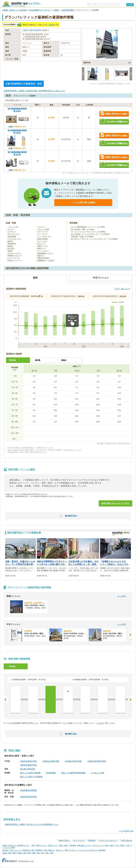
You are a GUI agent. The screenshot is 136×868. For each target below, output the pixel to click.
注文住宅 (5, 850)
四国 (38, 853)
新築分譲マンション (84, 845)
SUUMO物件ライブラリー (40, 10)
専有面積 (12, 360)
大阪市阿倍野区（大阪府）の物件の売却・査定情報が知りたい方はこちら (34, 91)
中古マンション (98, 845)
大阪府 (56, 10)
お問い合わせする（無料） (114, 114)
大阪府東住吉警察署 (28, 790)
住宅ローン (60, 850)
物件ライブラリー (71, 850)
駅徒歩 (64, 360)
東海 (29, 853)
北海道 (5, 853)
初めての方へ (65, 840)
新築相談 (39, 850)
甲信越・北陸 (22, 853)
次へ (130, 700)
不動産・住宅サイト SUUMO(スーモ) (16, 845)
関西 (34, 853)
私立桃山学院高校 (28, 769)
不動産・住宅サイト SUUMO (14, 10)
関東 (14, 853)
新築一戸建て (110, 845)
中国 (42, 853)
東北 (10, 853)
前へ (6, 700)
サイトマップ (79, 840)
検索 (131, 5)
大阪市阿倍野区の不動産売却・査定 (24, 84)
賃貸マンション (41, 845)
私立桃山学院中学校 (73, 761)
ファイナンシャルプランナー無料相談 (92, 850)
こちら (99, 723)
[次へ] (130, 635)
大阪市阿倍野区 (68, 10)
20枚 (10, 127)
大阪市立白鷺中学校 (51, 761)
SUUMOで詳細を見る (114, 121)
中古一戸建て (120, 845)
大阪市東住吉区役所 (28, 797)
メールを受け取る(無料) (83, 202)
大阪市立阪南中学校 (28, 765)
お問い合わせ (127, 840)
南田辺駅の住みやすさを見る (115, 503)
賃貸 (51, 25)
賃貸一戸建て (64, 845)
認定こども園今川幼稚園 (30, 773)
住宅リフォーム (15, 850)
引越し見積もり (49, 850)
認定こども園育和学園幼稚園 (73, 773)
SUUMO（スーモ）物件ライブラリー (22, 4)
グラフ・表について (122, 289)
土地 (128, 845)
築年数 (38, 360)
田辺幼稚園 (51, 773)
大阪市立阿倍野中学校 (97, 761)
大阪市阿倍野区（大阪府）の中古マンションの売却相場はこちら (31, 824)
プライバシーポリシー (108, 840)
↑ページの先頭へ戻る (126, 831)
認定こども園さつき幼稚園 (31, 777)
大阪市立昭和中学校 (28, 761)
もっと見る (122, 596)
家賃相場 (73, 845)
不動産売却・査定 (28, 850)
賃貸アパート (53, 845)
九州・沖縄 (49, 853)
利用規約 (92, 840)
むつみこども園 (98, 773)
